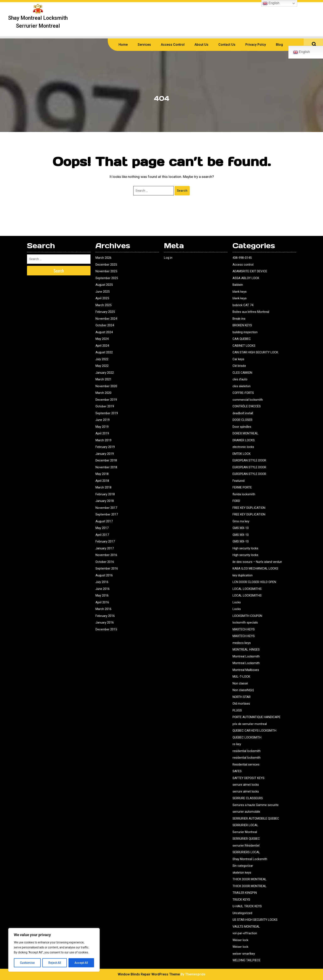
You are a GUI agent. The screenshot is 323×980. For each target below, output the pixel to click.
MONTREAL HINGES (246, 650)
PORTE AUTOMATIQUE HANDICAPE (256, 717)
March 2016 (103, 609)
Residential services (246, 764)
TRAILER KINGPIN (245, 893)
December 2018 (106, 460)
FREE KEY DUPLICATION (249, 508)
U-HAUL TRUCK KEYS (247, 906)
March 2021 (103, 379)
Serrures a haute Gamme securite (256, 805)
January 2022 (105, 373)
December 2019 (106, 400)
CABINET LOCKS (244, 346)
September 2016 (107, 568)
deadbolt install (243, 413)
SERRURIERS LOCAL (246, 852)
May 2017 (102, 528)
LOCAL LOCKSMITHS (247, 589)
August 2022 (104, 352)
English (271, 3)
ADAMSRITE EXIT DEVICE (250, 271)
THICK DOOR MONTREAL (250, 879)
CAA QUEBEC (242, 339)
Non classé (240, 683)
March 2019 (103, 440)
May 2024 (102, 339)
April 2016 (102, 602)
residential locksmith (247, 751)
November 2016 (106, 555)
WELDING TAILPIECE (247, 960)
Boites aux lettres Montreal (251, 312)
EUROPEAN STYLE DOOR (249, 460)
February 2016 (105, 616)
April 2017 (102, 535)
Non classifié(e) (243, 690)
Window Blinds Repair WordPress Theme (149, 974)
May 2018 (102, 474)
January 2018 (105, 501)
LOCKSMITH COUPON (247, 616)
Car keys (238, 359)
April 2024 (102, 346)
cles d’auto (240, 379)
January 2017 (105, 548)
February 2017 (105, 541)
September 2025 (107, 278)
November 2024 (106, 319)
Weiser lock (240, 940)
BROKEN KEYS (242, 325)
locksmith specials (245, 623)
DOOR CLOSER (242, 420)
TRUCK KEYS (241, 900)
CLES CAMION (242, 373)
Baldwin (238, 285)
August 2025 (104, 285)
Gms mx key (241, 521)
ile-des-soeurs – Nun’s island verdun (257, 562)
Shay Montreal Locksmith (250, 859)
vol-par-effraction (245, 933)
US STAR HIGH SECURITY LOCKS (255, 920)
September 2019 (107, 413)
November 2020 (106, 386)
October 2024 (105, 325)
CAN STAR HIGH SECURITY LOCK (255, 352)
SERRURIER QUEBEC (246, 839)
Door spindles (242, 427)
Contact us (227, 45)
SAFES (237, 771)
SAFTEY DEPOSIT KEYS (248, 778)
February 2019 (105, 447)
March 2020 (103, 393)
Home (123, 45)
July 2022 (102, 359)
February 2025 (105, 312)
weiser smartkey (244, 954)
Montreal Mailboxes (246, 670)
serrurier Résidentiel (246, 846)
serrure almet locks (246, 785)
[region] (54, 950)
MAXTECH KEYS (244, 629)
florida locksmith (244, 494)
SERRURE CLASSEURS (248, 798)
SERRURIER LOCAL (245, 825)
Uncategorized (242, 913)
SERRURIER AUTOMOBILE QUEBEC (256, 819)
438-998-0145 (242, 258)
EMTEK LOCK (242, 454)
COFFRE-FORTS (243, 393)
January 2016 (105, 623)
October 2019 (105, 406)
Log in (168, 258)
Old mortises (241, 704)
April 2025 (102, 298)
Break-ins (239, 319)
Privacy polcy (256, 45)
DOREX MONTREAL (245, 433)
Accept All (81, 963)
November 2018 (106, 467)
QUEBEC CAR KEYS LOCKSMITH (254, 731)
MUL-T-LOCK (241, 677)
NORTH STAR (242, 697)
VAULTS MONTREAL (246, 927)
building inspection (245, 332)
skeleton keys (242, 873)
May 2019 (102, 427)
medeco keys (242, 643)
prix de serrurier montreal (250, 724)
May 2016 (102, 595)
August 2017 (104, 521)
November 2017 (106, 508)
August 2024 (104, 332)
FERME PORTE (242, 487)
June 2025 (103, 292)
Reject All (55, 963)
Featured (239, 481)
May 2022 (102, 366)
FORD (236, 501)
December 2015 (106, 629)
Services (144, 45)
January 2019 (105, 454)
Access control (243, 265)
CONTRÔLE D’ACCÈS (247, 406)
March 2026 (103, 258)
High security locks (245, 548)
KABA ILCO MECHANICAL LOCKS (255, 568)
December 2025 (106, 265)
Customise (27, 963)
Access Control (173, 45)
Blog (279, 45)
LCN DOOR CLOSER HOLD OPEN (254, 582)
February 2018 (105, 494)
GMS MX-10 (241, 528)
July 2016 (102, 582)
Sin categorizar (243, 866)
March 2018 (103, 487)
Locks (237, 602)
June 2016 (103, 589)
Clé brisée (239, 366)
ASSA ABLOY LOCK (246, 278)
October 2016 (105, 562)
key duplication (243, 575)
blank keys (240, 292)
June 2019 (103, 420)
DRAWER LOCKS (244, 440)
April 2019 (102, 433)
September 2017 (107, 514)
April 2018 (102, 481)
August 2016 (104, 575)
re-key (237, 744)
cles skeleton (242, 386)
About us (201, 45)
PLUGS (237, 710)
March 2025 (103, 305)
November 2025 (106, 271)
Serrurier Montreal (245, 832)
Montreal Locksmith (246, 656)
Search (182, 191)
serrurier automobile (246, 812)
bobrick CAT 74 (243, 305)
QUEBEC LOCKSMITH (247, 737)
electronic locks (243, 447)
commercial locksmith (248, 400)
